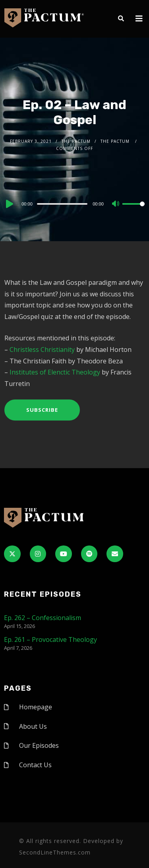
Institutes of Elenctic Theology (55, 372)
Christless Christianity (42, 350)
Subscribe (42, 410)
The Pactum (76, 141)
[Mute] (116, 204)
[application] (74, 204)
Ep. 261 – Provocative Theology (50, 639)
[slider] (62, 204)
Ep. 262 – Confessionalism (43, 618)
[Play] (9, 204)
